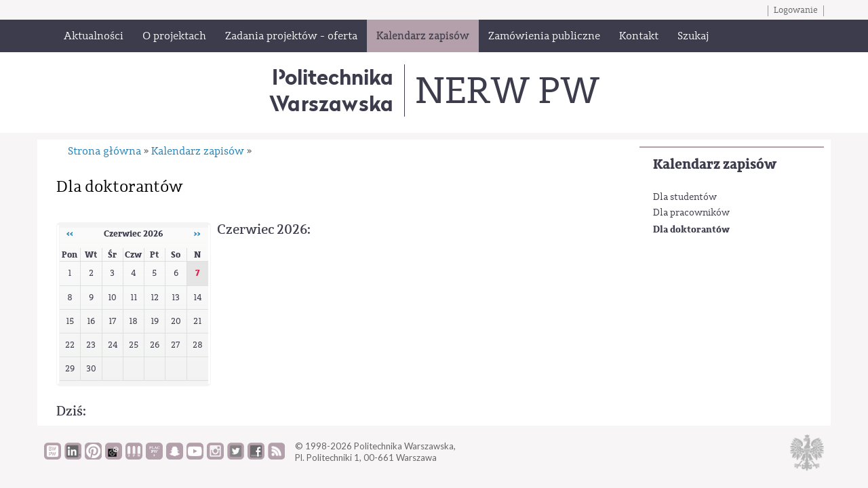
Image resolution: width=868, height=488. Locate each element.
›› (197, 234)
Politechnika (331, 90)
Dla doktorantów (691, 229)
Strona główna (104, 151)
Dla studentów (685, 197)
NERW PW (507, 91)
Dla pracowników (691, 213)
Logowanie (796, 10)
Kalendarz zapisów (715, 164)
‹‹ (70, 234)
